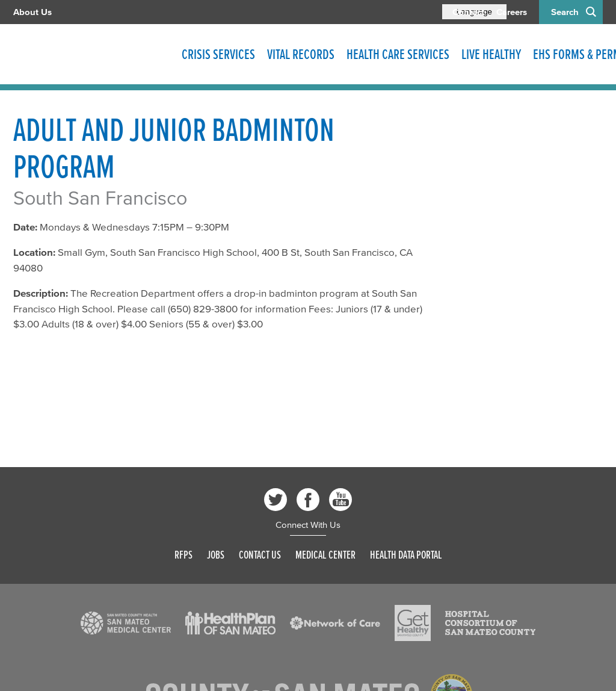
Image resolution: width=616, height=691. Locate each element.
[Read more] (126, 623)
